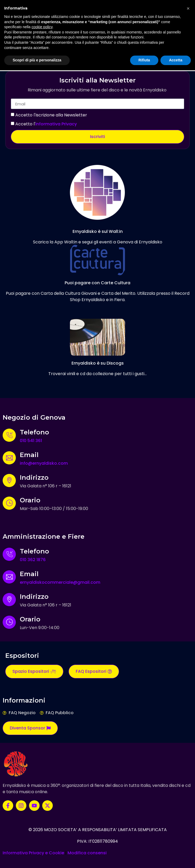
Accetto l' (46, 124)
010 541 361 (31, 441)
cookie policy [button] (42, 27)
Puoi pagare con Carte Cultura (97, 283)
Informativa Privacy (56, 124)
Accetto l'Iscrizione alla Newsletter (51, 115)
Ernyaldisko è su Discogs (98, 363)
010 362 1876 (33, 560)
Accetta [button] (176, 60)
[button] (188, 8)
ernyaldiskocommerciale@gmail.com (60, 582)
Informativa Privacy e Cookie (33, 853)
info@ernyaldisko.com (44, 463)
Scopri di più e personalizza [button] (37, 60)
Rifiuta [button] (144, 60)
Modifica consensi (87, 853)
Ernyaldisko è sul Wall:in (98, 231)
